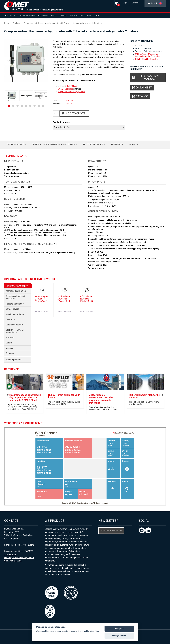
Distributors (77, 15)
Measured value (28, 15)
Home (7, 23)
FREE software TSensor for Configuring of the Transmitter (148, 55)
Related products (94, 144)
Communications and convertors (15, 297)
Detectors (10, 319)
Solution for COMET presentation (15, 331)
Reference (43, 15)
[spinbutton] (55, 114)
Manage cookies (119, 636)
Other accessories (14, 325)
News (54, 15)
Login (125, 3)
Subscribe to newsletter (111, 530)
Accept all (119, 629)
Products (10, 15)
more (132, 145)
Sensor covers (12, 309)
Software (10, 338)
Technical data (16, 144)
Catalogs (10, 353)
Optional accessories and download (54, 144)
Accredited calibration (16, 291)
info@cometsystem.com (22, 545)
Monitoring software (15, 314)
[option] (26, 61)
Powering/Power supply (17, 286)
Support (64, 15)
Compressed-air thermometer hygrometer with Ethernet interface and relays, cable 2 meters (63, 23)
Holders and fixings (15, 304)
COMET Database (65, 89)
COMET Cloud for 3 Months (147, 59)
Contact (135, 3)
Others (9, 343)
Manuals (9, 348)
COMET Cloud (92, 15)
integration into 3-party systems (71, 92)
